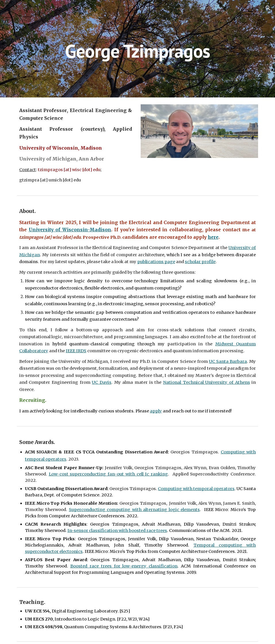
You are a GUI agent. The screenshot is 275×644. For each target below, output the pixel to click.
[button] (268, 8)
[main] (137, 49)
